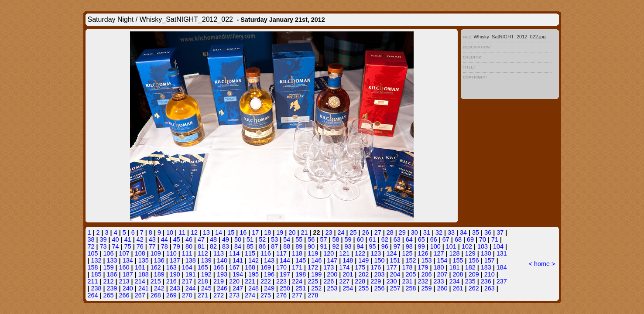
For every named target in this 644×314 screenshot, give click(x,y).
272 (219, 295)
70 (483, 239)
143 (269, 260)
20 (292, 232)
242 (159, 288)
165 (203, 267)
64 (409, 239)
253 (332, 288)
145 (301, 260)
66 (434, 239)
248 (253, 288)
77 (152, 246)
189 (159, 274)
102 (467, 246)
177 (391, 267)
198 (301, 274)
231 (407, 281)
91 (323, 246)
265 (109, 295)
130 (486, 253)
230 (391, 281)
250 (285, 288)
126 (423, 253)
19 (280, 232)
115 (250, 253)
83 (226, 246)
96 (385, 246)
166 (219, 267)
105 (93, 253)
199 (316, 274)
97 (397, 246)
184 (502, 267)
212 (109, 281)
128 (455, 253)
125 (407, 253)
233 (439, 281)
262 (474, 288)
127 (439, 253)
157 (490, 260)
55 (299, 239)
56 (311, 239)
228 (360, 281)
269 (171, 295)
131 (502, 253)
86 (262, 246)
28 (390, 232)
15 (231, 232)
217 (187, 281)
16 (243, 232)
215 (156, 281)
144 (285, 260)
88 (287, 246)
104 (498, 246)
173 (329, 267)
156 (474, 260)
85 (250, 246)
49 (226, 239)
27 (378, 232)
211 (93, 281)
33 (451, 232)
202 (363, 274)
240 (128, 288)
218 (203, 281)
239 (112, 288)
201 (348, 274)
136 (159, 260)
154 (442, 260)
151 (395, 260)
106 (109, 253)
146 (316, 260)
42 (140, 239)
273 (234, 295)
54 (287, 239)
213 (124, 281)
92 (336, 246)
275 (266, 295)
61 (373, 239)
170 (281, 267)
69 (470, 239)
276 (281, 295)
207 (442, 274)
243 (175, 288)
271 (203, 295)
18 (267, 232)
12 (194, 232)
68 (458, 239)
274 (250, 295)
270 (187, 295)
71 (495, 239)
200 (332, 274)
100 (435, 246)
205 (411, 274)
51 (250, 239)
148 (348, 260)
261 (458, 288)
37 (500, 232)
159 (109, 267)
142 (253, 260)
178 (407, 267)
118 (297, 253)
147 (332, 260)
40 (116, 239)
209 (474, 274)
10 (170, 232)
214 (140, 281)
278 (313, 295)
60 (360, 239)
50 (238, 239)
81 (201, 246)
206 (427, 274)
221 (250, 281)
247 (238, 288)
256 (379, 288)
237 (502, 281)
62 (385, 239)
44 (164, 239)
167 (234, 267)
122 (360, 253)
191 (191, 274)
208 (458, 274)
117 (281, 253)
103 (483, 246)
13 (206, 232)
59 (348, 239)
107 (124, 253)
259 (427, 288)
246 (222, 288)
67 (446, 239)
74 (116, 246)
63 (397, 239)
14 (219, 232)
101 (451, 246)
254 (348, 288)
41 (128, 239)
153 (427, 260)
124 (391, 253)
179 (423, 267)
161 (140, 267)
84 (238, 246)
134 (128, 260)
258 (411, 288)
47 (201, 239)
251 (301, 288)
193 (222, 274)
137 (175, 260)
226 (329, 281)
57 (323, 239)
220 (234, 281)
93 (348, 246)
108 (140, 253)
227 (344, 281)
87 (274, 246)
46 (189, 239)
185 (96, 274)
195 (253, 274)
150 (379, 260)
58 (336, 239)
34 (463, 232)
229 (376, 281)
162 (156, 267)
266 (124, 295)
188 (144, 274)
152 (411, 260)
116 (266, 253)
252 (316, 288)
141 (238, 260)
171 (297, 267)
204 (395, 274)
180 (439, 267)
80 (189, 246)
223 (281, 281)
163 (171, 267)
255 (363, 288)
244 (191, 288)
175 (360, 267)
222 (266, 281)
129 (470, 253)
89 (299, 246)
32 (439, 232)
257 (395, 288)
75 (128, 246)
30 (414, 232)
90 (311, 246)
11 (182, 232)
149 (363, 260)
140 (222, 260)
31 (427, 232)
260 (442, 288)
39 (103, 239)
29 (402, 232)
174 (344, 267)
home (542, 264)
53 (274, 239)
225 (313, 281)
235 (470, 281)
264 (93, 295)
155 (458, 260)
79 (177, 246)
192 (206, 274)
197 (285, 274)
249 (269, 288)
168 (250, 267)
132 (96, 260)
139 (206, 260)
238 (96, 288)
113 (219, 253)
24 (341, 232)
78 (164, 246)
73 (103, 246)
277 (297, 295)
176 (376, 267)
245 (206, 288)
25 (353, 232)
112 (203, 253)
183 (486, 267)
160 (124, 267)
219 (219, 281)
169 (266, 267)
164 (187, 267)
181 (455, 267)
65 (421, 239)
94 (360, 246)
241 (144, 288)
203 (379, 274)
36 (488, 232)
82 (213, 246)
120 (329, 253)
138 (191, 260)
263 (490, 288)
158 (93, 267)
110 (171, 253)
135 (144, 260)
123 (376, 253)
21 (304, 232)
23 (329, 232)
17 (255, 232)
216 (171, 281)
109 (156, 253)
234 (455, 281)
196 (269, 274)
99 (421, 246)
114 (234, 253)
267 (140, 295)
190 (175, 274)
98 (409, 246)
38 (91, 239)
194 (238, 274)
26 (366, 232)
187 (128, 274)
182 (470, 267)
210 (490, 274)
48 (213, 239)
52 (262, 239)
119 (313, 253)
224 (297, 281)
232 (423, 281)
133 (112, 260)
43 (152, 239)
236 (486, 281)
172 (313, 267)
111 (187, 253)
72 (91, 246)
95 (373, 246)
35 (476, 232)
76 (140, 246)
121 (344, 253)
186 (112, 274)
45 (177, 239)
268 (156, 295)
